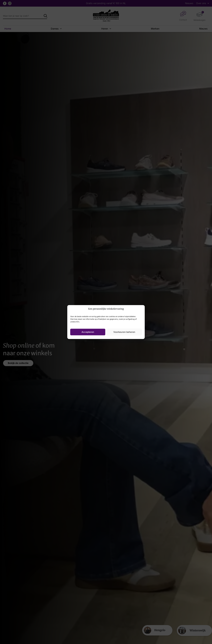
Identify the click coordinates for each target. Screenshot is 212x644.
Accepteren (88, 332)
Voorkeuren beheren (124, 332)
